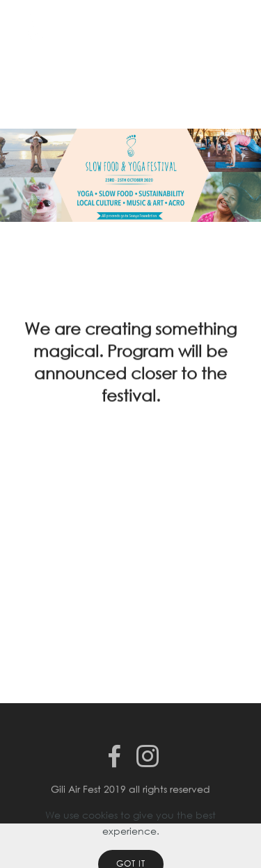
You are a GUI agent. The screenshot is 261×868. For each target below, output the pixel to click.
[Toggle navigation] (239, 23)
